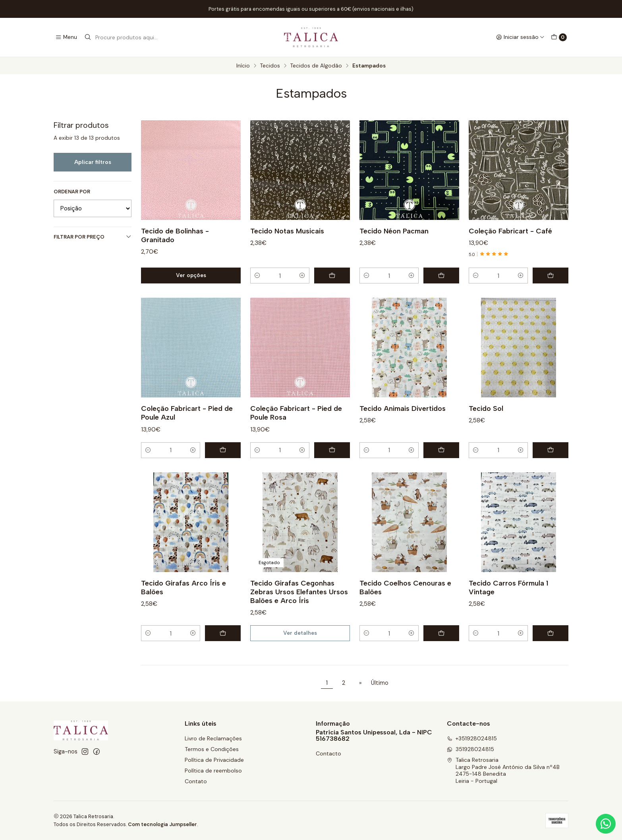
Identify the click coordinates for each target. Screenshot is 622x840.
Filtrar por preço (93, 237)
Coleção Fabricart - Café (510, 231)
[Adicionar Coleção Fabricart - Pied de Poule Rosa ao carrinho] (332, 477)
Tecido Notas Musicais (287, 231)
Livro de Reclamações (213, 738)
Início (243, 66)
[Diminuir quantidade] (257, 276)
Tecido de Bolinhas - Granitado (175, 235)
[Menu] (66, 37)
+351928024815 (472, 738)
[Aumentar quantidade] (302, 276)
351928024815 (470, 749)
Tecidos (270, 66)
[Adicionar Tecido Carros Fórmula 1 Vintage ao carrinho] (551, 661)
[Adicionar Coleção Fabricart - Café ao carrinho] (551, 276)
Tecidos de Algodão (316, 66)
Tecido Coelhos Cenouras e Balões (405, 614)
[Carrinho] (559, 37)
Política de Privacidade (214, 760)
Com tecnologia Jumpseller (162, 824)
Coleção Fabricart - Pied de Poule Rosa (296, 440)
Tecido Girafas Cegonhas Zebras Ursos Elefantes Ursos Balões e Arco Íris (299, 619)
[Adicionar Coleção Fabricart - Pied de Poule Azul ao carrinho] (223, 477)
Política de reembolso (213, 771)
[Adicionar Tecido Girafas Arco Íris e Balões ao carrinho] (223, 661)
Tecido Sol (486, 436)
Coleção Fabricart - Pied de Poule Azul (187, 440)
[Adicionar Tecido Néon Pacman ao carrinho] (441, 276)
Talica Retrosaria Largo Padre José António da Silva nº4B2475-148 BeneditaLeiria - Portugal (503, 770)
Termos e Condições (212, 749)
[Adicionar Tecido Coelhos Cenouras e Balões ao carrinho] (441, 661)
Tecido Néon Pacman (394, 231)
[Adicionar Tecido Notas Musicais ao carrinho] (332, 276)
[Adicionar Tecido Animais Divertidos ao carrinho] (441, 477)
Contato (196, 781)
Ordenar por (72, 192)
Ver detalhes (300, 660)
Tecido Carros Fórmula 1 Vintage (508, 614)
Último (380, 683)
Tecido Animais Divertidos (403, 436)
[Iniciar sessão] (520, 37)
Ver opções (191, 275)
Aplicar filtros (93, 162)
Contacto (328, 753)
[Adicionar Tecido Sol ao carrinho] (551, 477)
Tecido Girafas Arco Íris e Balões (184, 614)
